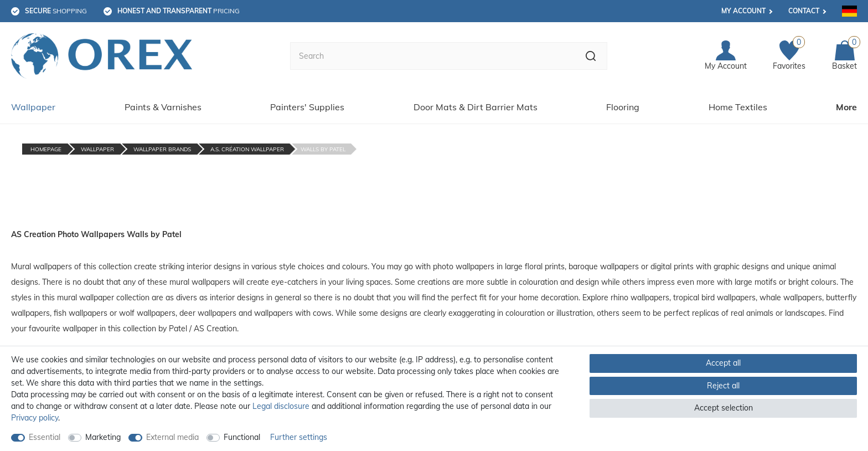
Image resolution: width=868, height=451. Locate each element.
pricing (179, 11)
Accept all (723, 363)
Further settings (299, 437)
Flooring (623, 107)
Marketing (103, 437)
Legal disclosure (281, 406)
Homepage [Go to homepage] (46, 149)
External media (172, 437)
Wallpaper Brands (162, 149)
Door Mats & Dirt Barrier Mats (476, 107)
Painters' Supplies (307, 107)
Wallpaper (33, 107)
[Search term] (432, 56)
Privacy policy (35, 418)
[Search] (591, 56)
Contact (804, 11)
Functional (242, 437)
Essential (45, 437)
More (846, 107)
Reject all (723, 386)
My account (743, 11)
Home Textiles (738, 107)
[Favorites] (789, 56)
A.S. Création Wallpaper (247, 149)
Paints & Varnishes (163, 107)
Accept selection (724, 408)
